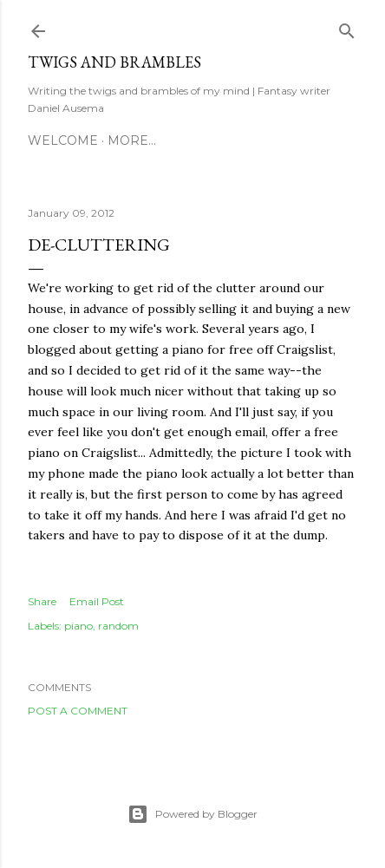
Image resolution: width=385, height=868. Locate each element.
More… (132, 140)
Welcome (63, 140)
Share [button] (42, 601)
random (118, 626)
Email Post (97, 601)
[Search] (347, 27)
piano (78, 626)
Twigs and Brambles (114, 62)
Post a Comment (78, 711)
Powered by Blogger (192, 814)
